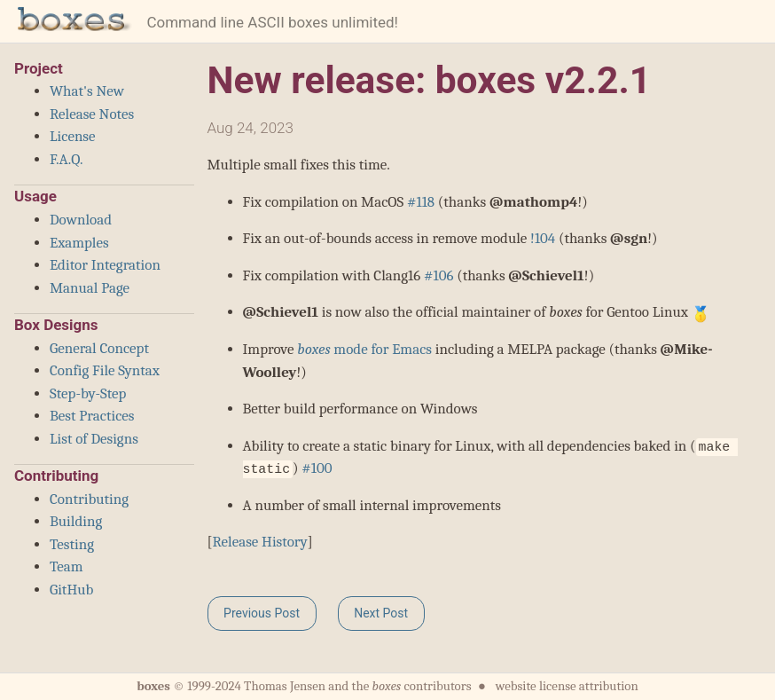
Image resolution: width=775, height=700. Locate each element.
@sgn (629, 238)
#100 (317, 468)
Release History (259, 542)
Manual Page (90, 288)
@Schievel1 (546, 275)
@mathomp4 (533, 202)
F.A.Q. (66, 159)
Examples (79, 243)
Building (76, 521)
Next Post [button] (381, 613)
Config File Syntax (105, 370)
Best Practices (92, 416)
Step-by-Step (88, 393)
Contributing (89, 499)
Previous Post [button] (262, 613)
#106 (438, 275)
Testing (72, 544)
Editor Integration (105, 265)
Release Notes (92, 114)
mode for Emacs (364, 349)
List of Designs (94, 439)
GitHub (71, 590)
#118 (421, 202)
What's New (87, 91)
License (73, 136)
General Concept (99, 348)
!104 (543, 238)
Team (67, 566)
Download (81, 220)
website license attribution (567, 686)
